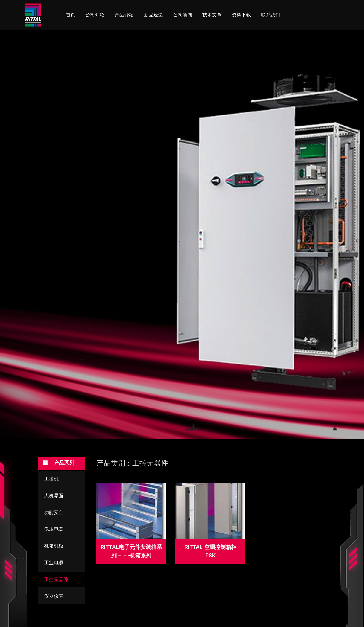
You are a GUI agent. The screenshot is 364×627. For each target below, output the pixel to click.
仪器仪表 (54, 597)
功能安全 (54, 514)
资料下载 (241, 15)
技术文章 (212, 15)
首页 (70, 15)
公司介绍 (95, 15)
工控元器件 (56, 581)
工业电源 (54, 564)
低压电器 (54, 530)
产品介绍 (124, 15)
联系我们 (271, 15)
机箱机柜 (54, 547)
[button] (61, 464)
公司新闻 (183, 15)
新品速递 (153, 15)
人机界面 (54, 497)
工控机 (51, 480)
